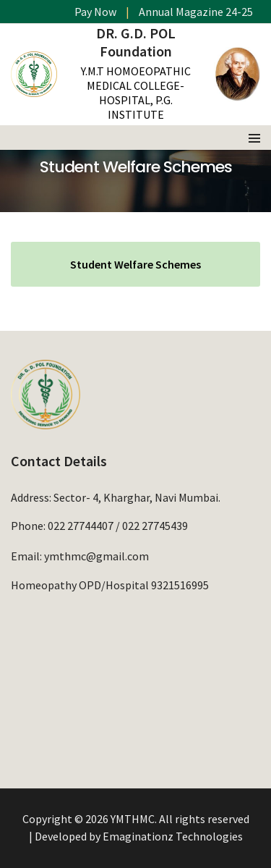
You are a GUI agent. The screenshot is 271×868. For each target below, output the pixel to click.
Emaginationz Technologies (173, 836)
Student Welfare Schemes (135, 264)
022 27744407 (81, 526)
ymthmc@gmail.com (96, 556)
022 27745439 (155, 526)
